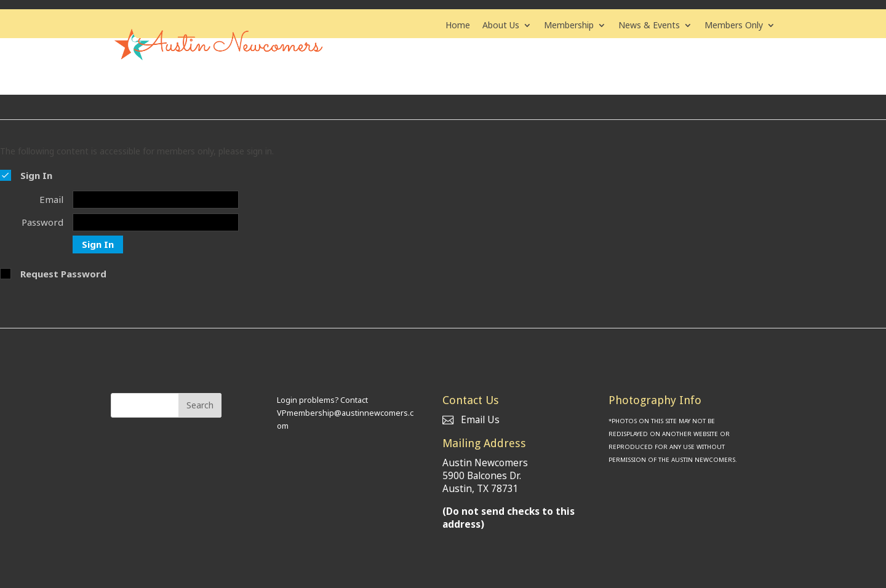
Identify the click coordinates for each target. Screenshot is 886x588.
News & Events (649, 26)
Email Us (471, 418)
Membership (569, 26)
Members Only (734, 26)
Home (458, 26)
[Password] (156, 220)
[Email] (156, 198)
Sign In (98, 242)
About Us (501, 26)
